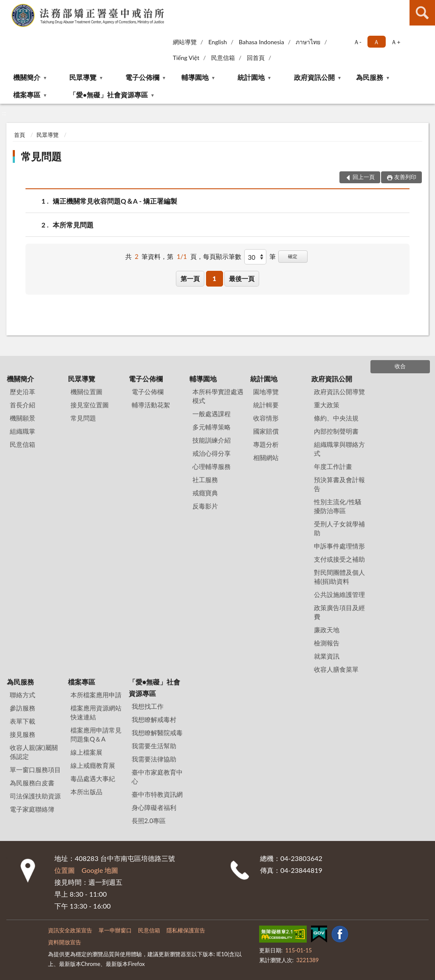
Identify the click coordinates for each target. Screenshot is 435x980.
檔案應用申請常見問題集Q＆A (96, 734)
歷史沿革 (23, 392)
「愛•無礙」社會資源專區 (109, 95)
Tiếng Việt (186, 58)
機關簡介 (27, 77)
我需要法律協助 (154, 759)
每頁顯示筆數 (222, 256)
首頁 (20, 135)
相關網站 (266, 457)
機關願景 (23, 418)
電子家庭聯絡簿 (32, 809)
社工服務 (205, 480)
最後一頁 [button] (242, 278)
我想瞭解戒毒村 (154, 719)
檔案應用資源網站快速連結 (96, 712)
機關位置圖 (86, 392)
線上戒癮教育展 (93, 765)
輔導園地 (195, 77)
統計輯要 (266, 405)
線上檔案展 (86, 752)
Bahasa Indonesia (261, 42)
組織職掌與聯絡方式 (339, 449)
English (217, 42)
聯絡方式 (23, 695)
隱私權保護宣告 (186, 930)
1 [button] (214, 278)
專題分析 (266, 444)
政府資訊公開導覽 (339, 392)
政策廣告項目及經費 (339, 612)
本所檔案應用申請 (96, 695)
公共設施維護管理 (339, 594)
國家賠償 (266, 431)
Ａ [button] (376, 42)
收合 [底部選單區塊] (400, 366)
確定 (293, 256)
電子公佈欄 (142, 77)
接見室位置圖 (90, 405)
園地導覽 (266, 392)
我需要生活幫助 (154, 746)
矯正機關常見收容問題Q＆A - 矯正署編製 (115, 201)
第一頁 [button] (190, 278)
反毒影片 (205, 506)
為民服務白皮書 (32, 783)
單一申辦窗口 (115, 930)
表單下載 (23, 721)
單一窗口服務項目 (35, 770)
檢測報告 (327, 643)
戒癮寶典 (205, 493)
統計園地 (251, 77)
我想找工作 (148, 706)
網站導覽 (185, 42)
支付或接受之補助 (339, 559)
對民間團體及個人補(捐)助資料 (339, 577)
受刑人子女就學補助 (339, 528)
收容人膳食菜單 (336, 669)
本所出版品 (86, 792)
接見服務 (23, 734)
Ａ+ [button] (395, 42)
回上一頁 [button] (364, 177)
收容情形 (266, 418)
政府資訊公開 (314, 77)
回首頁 (256, 58)
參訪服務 (23, 708)
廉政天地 (327, 630)
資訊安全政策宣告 (70, 930)
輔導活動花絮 (151, 405)
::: (7, 6)
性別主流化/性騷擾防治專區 (338, 506)
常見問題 (41, 156)
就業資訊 (327, 656)
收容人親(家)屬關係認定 (34, 752)
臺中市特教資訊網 (157, 794)
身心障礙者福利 (154, 807)
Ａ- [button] (357, 42)
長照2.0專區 (149, 821)
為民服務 (370, 77)
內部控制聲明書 (336, 431)
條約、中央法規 (336, 418)
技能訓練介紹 (212, 440)
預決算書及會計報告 (339, 484)
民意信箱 (223, 58)
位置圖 (65, 870)
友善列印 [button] (405, 177)
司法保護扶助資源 (35, 796)
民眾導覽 (83, 77)
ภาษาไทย (308, 42)
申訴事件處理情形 (339, 546)
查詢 (422, 13)
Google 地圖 (100, 870)
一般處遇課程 (212, 414)
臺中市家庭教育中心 (157, 777)
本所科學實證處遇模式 (218, 396)
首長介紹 (23, 405)
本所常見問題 (73, 225)
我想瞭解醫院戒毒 (157, 733)
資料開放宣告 (65, 942)
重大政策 (327, 405)
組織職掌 (23, 431)
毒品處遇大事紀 (93, 778)
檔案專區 (27, 95)
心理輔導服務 (212, 466)
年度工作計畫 (333, 466)
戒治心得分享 (212, 453)
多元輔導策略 (212, 427)
